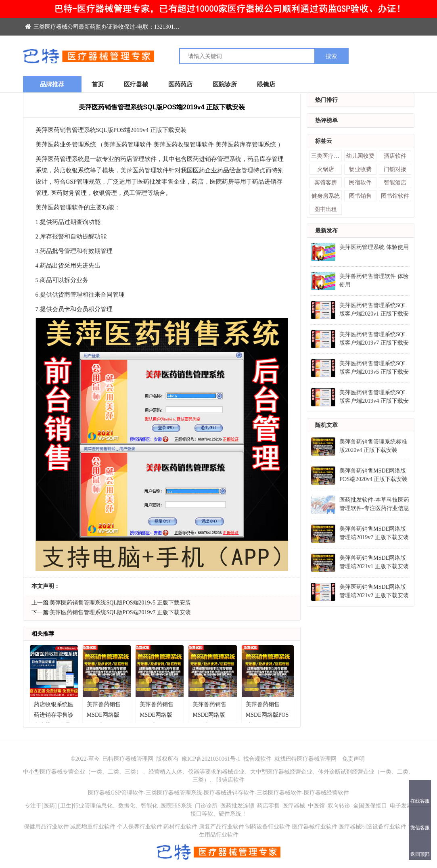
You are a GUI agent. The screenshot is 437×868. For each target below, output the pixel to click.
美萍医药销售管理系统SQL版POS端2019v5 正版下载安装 (120, 603)
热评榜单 (326, 120)
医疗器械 (136, 84)
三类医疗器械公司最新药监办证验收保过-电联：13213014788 (105, 27)
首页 (98, 84)
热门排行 (326, 100)
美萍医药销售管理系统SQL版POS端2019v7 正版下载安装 (120, 612)
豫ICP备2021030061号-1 (212, 759)
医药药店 (180, 84)
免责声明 (353, 759)
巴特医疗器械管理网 (128, 759)
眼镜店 (266, 84)
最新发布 (326, 231)
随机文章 (326, 425)
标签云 (324, 141)
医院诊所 (225, 84)
